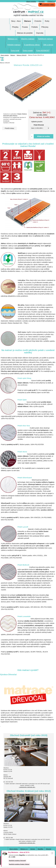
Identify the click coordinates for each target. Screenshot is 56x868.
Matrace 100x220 (22, 55)
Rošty (47, 21)
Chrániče (38, 21)
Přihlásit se (51, 2)
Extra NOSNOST (43, 51)
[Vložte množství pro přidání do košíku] (32, 136)
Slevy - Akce (16, 21)
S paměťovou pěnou (32, 45)
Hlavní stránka (31, 2)
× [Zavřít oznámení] (52, 853)
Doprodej (40, 33)
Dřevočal (48, 849)
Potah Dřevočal (39, 125)
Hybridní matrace (14, 45)
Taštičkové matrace (45, 39)
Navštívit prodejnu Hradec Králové (19, 864)
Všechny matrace (28, 39)
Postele (25, 27)
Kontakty (42, 2)
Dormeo (33, 849)
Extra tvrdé (15, 51)
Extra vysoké (28, 51)
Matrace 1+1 (13, 39)
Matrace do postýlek (25, 33)
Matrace (13, 55)
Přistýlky (15, 27)
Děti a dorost (48, 45)
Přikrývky (45, 27)
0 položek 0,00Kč (47, 4)
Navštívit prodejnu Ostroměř (17, 861)
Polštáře (35, 27)
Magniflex (40, 849)
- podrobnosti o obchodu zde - (27, 787)
